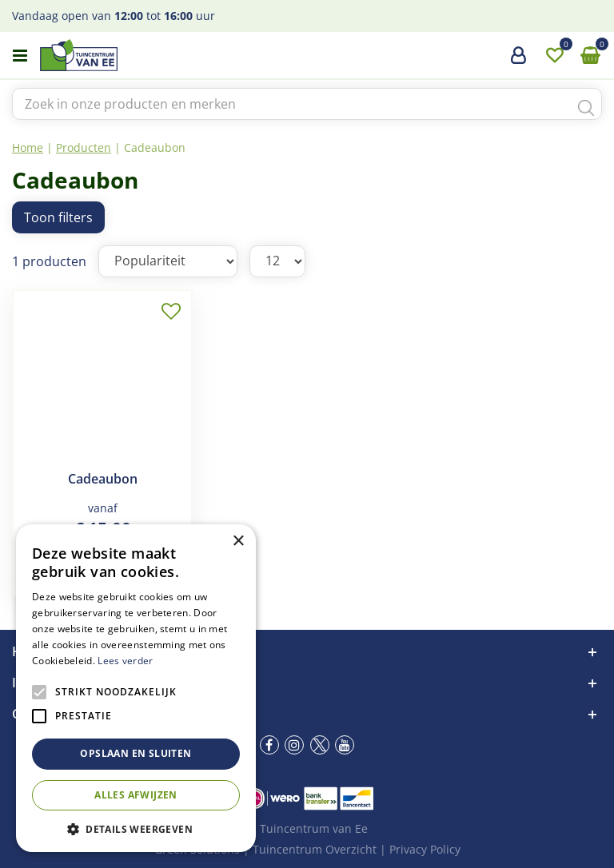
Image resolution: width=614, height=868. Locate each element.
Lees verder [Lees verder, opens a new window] (125, 661)
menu (20, 56)
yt (345, 745)
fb (269, 745)
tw (320, 745)
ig (294, 745)
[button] (136, 828)
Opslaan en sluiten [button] (136, 753)
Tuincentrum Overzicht (315, 849)
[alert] (136, 688)
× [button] (238, 542)
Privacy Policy (425, 849)
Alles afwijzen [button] (136, 795)
